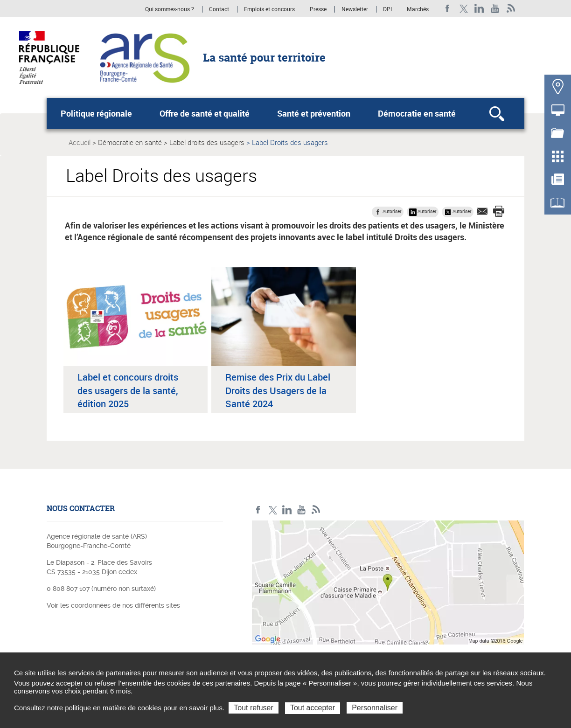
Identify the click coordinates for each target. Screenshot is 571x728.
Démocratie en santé (417, 113)
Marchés (418, 9)
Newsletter (355, 9)
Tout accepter (313, 708)
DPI (387, 9)
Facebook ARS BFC (448, 9)
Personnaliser (375, 708)
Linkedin (479, 9)
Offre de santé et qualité (205, 113)
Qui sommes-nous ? (170, 9)
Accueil (80, 142)
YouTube (495, 9)
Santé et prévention (314, 113)
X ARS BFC (463, 9)
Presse (318, 9)
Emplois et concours (269, 9)
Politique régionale (96, 113)
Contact (219, 9)
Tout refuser (253, 708)
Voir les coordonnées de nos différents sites (113, 605)
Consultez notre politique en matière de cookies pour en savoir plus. (120, 708)
